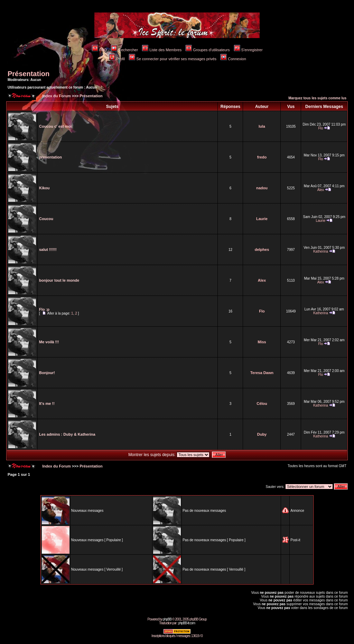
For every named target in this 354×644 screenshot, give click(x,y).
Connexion (233, 59)
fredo (262, 157)
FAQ (99, 50)
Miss (262, 342)
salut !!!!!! (48, 250)
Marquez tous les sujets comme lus (317, 98)
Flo (320, 128)
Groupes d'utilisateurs (208, 50)
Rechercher (124, 50)
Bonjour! (47, 373)
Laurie (262, 219)
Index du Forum (56, 96)
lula (262, 126)
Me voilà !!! (49, 342)
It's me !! (47, 403)
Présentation (29, 74)
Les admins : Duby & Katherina (67, 434)
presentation (50, 157)
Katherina (321, 251)
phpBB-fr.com (187, 623)
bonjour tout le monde (59, 280)
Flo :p (44, 309)
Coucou (46, 219)
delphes (262, 250)
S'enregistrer (248, 50)
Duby (262, 434)
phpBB (167, 619)
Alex (321, 190)
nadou (262, 188)
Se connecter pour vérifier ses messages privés (173, 59)
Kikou (44, 188)
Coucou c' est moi (55, 126)
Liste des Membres (162, 50)
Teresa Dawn (262, 373)
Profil (117, 59)
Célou (262, 403)
